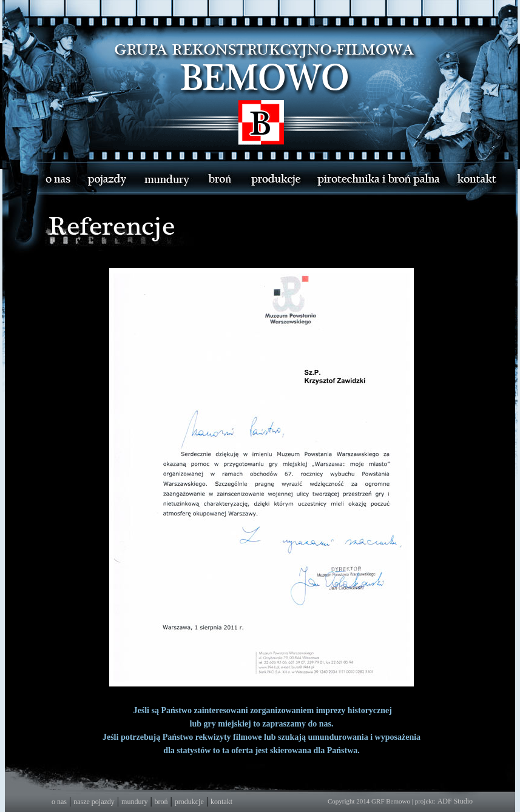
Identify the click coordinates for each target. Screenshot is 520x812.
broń (161, 802)
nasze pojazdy (94, 802)
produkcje (189, 802)
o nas (59, 802)
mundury (134, 802)
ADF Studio (455, 801)
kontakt (221, 802)
